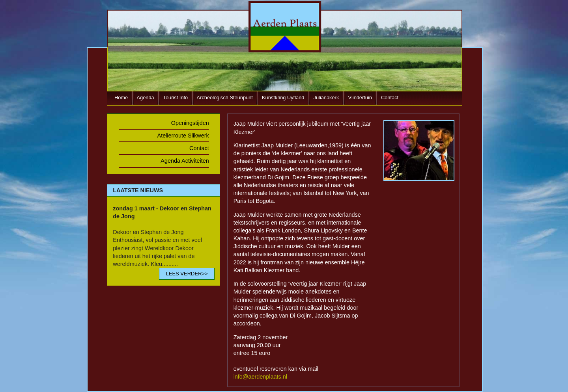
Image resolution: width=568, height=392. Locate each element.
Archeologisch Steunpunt (225, 98)
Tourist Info (176, 98)
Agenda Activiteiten (185, 161)
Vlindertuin (360, 98)
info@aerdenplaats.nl (260, 377)
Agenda (146, 98)
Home (121, 98)
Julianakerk (326, 98)
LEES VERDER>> (187, 274)
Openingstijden (190, 123)
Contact (390, 98)
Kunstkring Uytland (283, 98)
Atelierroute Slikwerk (183, 136)
